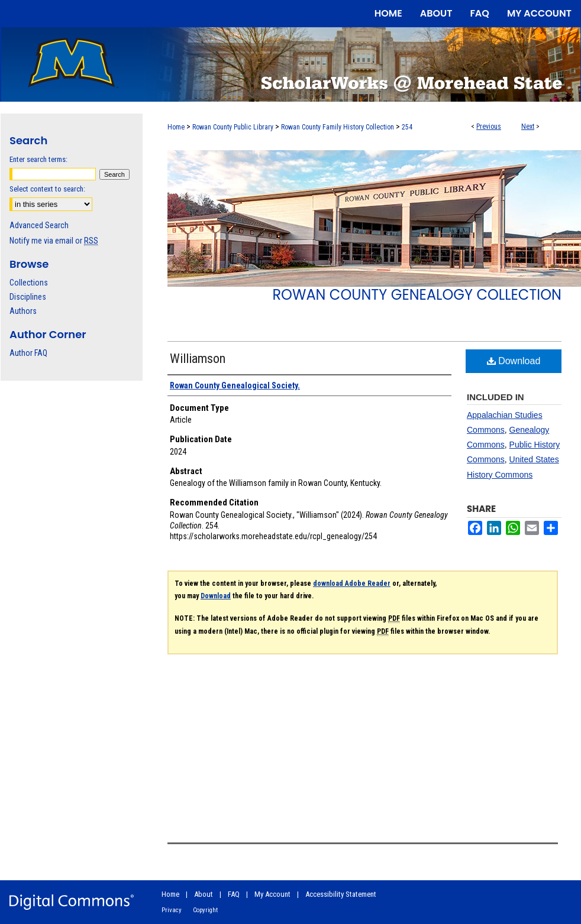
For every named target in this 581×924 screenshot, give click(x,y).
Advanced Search (39, 225)
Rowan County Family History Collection (338, 127)
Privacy (172, 910)
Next (528, 127)
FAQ (234, 894)
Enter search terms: (38, 159)
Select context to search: (47, 189)
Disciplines (28, 297)
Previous (489, 127)
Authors (23, 311)
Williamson (198, 359)
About (204, 894)
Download (514, 361)
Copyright (205, 910)
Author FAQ (28, 353)
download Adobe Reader (352, 583)
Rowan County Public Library (233, 127)
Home (176, 127)
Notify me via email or (54, 241)
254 (407, 127)
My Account (272, 894)
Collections (29, 283)
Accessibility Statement (341, 894)
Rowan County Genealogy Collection (417, 295)
